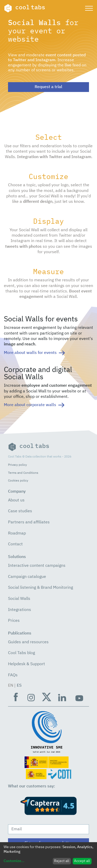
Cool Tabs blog (21, 653)
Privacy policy (17, 465)
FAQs (13, 675)
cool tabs (25, 8)
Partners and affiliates (29, 522)
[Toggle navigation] (89, 8)
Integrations (20, 610)
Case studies (20, 511)
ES (19, 686)
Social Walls (19, 599)
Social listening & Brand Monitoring (40, 588)
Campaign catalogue (27, 577)
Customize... (14, 861)
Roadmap (17, 533)
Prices (14, 621)
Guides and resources (28, 642)
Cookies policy (18, 481)
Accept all (82, 861)
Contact (15, 544)
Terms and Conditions (23, 473)
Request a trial (48, 87)
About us (16, 500)
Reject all (62, 861)
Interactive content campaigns (37, 566)
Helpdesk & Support (27, 664)
